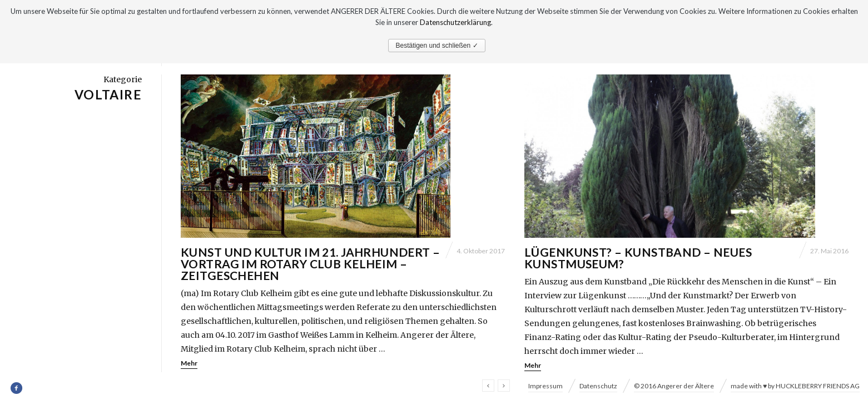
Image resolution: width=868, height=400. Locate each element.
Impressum (545, 386)
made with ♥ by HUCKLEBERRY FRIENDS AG (795, 386)
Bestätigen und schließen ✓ (437, 46)
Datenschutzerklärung (455, 22)
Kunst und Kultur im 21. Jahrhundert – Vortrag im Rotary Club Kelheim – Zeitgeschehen (311, 264)
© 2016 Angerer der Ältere (674, 386)
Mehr (189, 363)
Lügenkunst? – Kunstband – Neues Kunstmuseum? (638, 258)
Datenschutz (598, 386)
